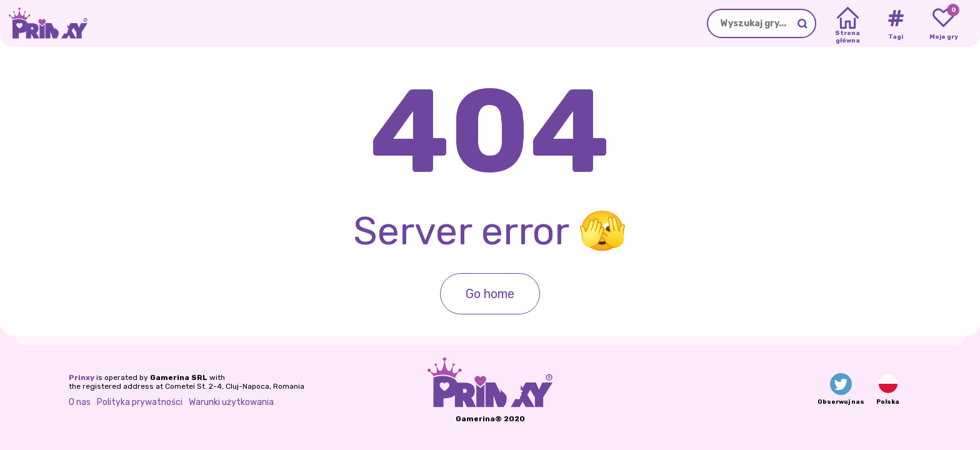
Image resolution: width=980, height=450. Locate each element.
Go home (490, 294)
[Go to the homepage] (44, 23)
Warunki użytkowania (231, 402)
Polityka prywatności (140, 402)
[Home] (848, 24)
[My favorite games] (943, 24)
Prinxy (82, 377)
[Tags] (895, 24)
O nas (80, 402)
